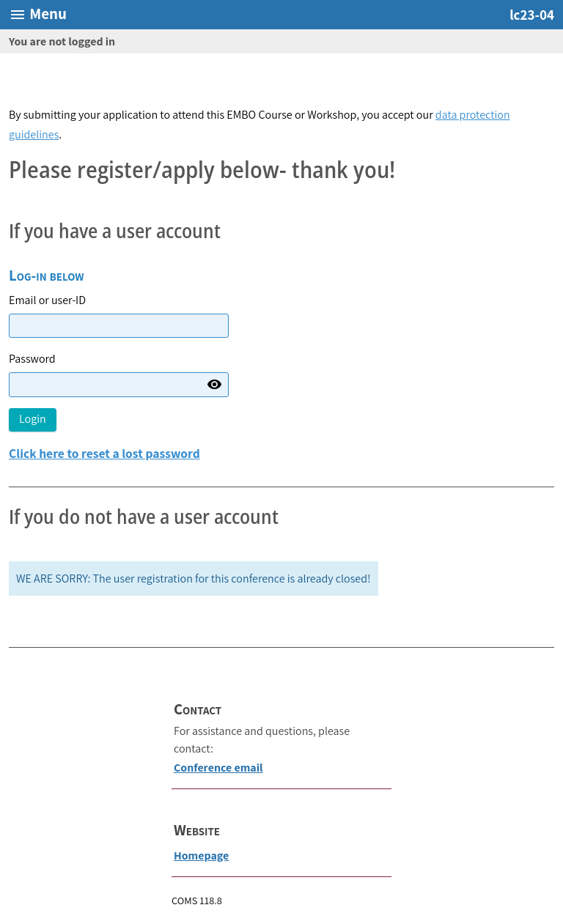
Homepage (201, 855)
